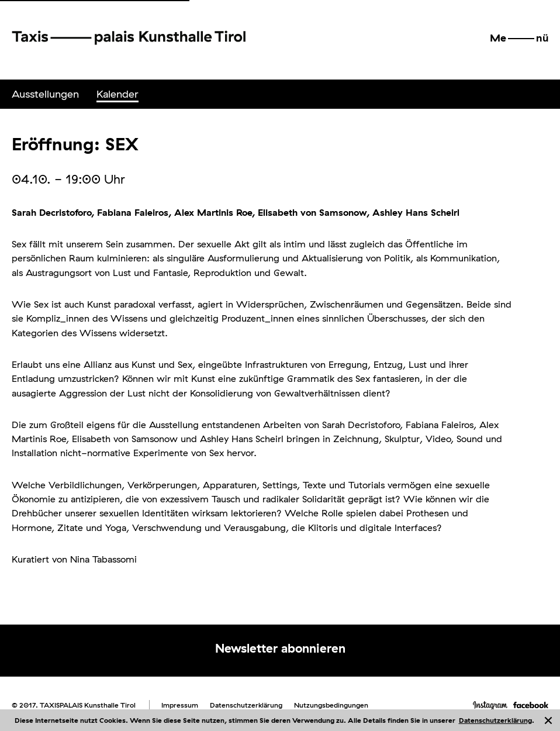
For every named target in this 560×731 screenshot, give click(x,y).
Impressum (180, 705)
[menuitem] (45, 94)
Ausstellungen (45, 94)
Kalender (117, 94)
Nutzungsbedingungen (331, 705)
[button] (519, 38)
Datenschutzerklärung (495, 720)
